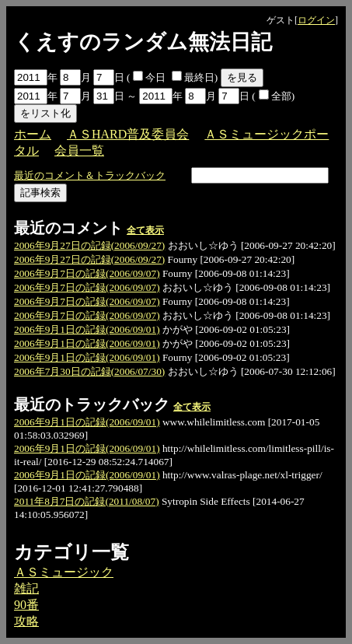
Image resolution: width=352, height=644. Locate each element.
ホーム (33, 134)
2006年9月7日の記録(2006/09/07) (87, 273)
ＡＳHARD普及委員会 (128, 134)
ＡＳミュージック (64, 572)
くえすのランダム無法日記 (143, 42)
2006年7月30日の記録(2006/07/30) (89, 371)
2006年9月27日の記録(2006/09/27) (89, 245)
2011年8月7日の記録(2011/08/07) (87, 501)
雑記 (26, 588)
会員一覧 (79, 150)
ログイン (316, 20)
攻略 (26, 621)
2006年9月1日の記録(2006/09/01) (87, 329)
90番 (26, 605)
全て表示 (145, 230)
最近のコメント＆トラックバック (90, 175)
